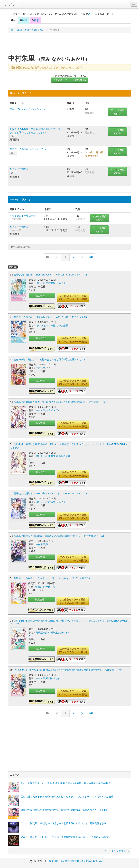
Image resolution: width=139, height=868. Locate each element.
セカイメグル (53, 410)
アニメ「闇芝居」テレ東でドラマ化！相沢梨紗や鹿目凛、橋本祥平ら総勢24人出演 (65, 837)
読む (13, 136)
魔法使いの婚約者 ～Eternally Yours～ (30, 149)
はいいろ (41, 283)
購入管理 (40, 296)
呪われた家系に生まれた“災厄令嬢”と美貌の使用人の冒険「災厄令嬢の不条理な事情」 (67, 783)
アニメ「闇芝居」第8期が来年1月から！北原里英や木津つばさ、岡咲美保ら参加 (64, 823)
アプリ (91, 14)
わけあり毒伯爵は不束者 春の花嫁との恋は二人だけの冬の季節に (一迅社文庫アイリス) (61, 402)
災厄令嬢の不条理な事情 (23, 216)
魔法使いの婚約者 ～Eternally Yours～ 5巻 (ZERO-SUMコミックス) (50, 275)
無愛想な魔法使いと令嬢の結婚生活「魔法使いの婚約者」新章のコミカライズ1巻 (64, 810)
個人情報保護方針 (70, 861)
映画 (23, 20)
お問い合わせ (100, 861)
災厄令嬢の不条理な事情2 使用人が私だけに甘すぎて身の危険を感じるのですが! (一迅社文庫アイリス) (70, 670)
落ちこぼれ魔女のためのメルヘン (27, 109)
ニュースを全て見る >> (117, 851)
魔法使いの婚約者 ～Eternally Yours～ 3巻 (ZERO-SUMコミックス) (50, 493)
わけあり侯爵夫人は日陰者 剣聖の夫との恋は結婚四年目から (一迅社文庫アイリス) (59, 536)
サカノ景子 (62, 283)
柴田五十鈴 (42, 456)
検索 (35, 20)
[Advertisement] (70, 45)
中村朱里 (51, 283)
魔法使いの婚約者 (19, 169)
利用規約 (54, 861)
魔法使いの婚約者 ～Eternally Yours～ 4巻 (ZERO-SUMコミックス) (50, 317)
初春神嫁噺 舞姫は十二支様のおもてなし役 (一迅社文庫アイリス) (49, 359)
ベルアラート (12, 4)
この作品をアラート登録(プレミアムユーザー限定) (73, 298)
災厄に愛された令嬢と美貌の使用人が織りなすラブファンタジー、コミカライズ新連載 (67, 797)
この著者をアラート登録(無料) (69, 80)
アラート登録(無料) (117, 112)
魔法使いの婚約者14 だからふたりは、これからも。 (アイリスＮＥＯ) (52, 578)
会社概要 (86, 861)
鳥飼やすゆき (53, 678)
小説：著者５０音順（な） (32, 30)
